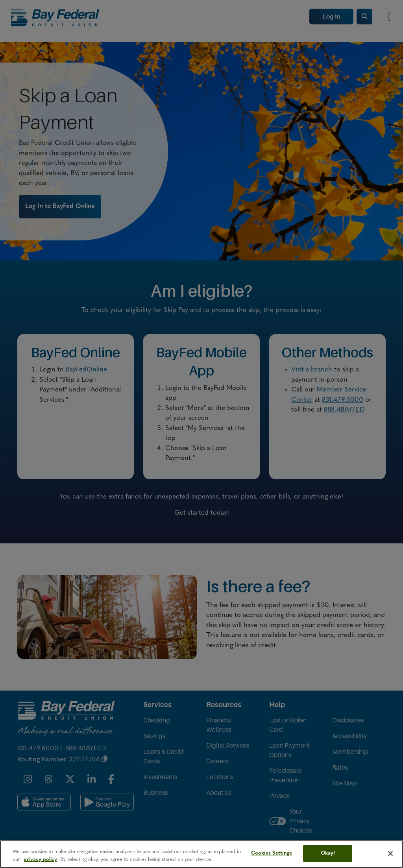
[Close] (390, 853)
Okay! (328, 853)
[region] (201, 854)
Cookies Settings (272, 853)
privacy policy (40, 860)
